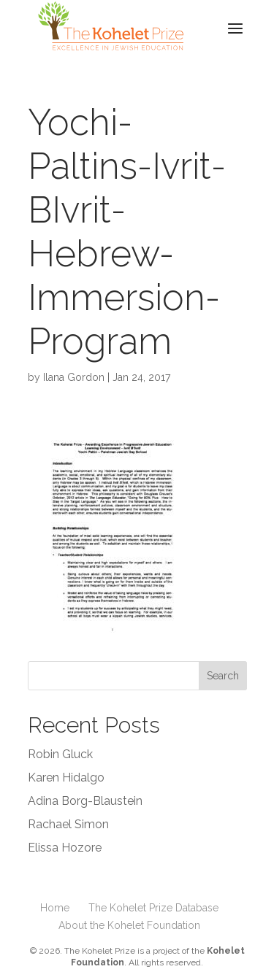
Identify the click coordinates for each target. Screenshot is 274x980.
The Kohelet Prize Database (153, 908)
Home (55, 908)
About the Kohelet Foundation (129, 925)
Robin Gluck (60, 754)
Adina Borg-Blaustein (85, 801)
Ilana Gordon (74, 377)
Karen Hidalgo (66, 778)
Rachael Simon (68, 824)
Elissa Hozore (65, 848)
